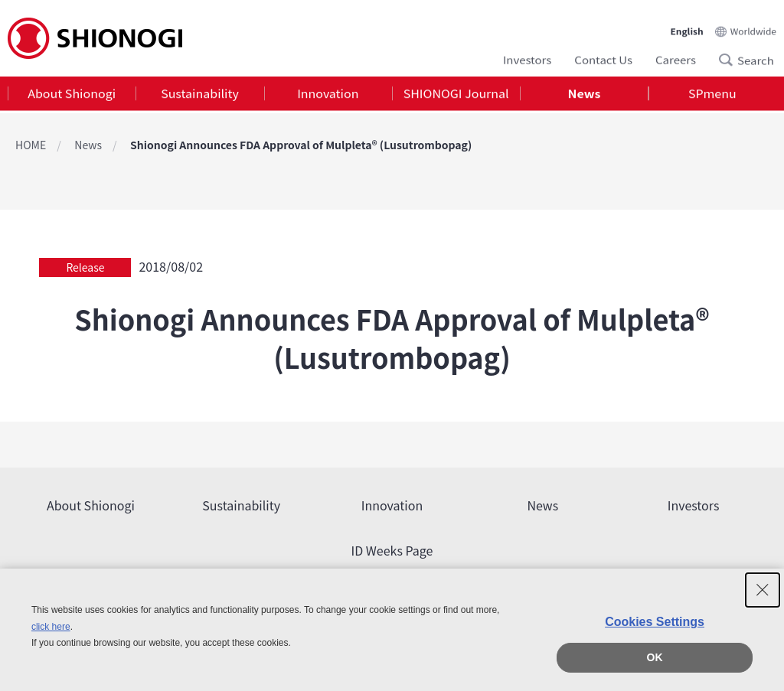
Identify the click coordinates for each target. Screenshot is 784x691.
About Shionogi (72, 95)
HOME (31, 145)
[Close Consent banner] (763, 590)
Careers (676, 58)
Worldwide (753, 26)
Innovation (328, 95)
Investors (527, 58)
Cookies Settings (655, 622)
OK (655, 657)
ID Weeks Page (392, 550)
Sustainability (200, 95)
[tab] (72, 95)
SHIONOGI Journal (456, 95)
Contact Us (603, 58)
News (585, 95)
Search (730, 58)
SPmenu (712, 95)
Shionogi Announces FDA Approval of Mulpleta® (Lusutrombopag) (301, 145)
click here (51, 627)
